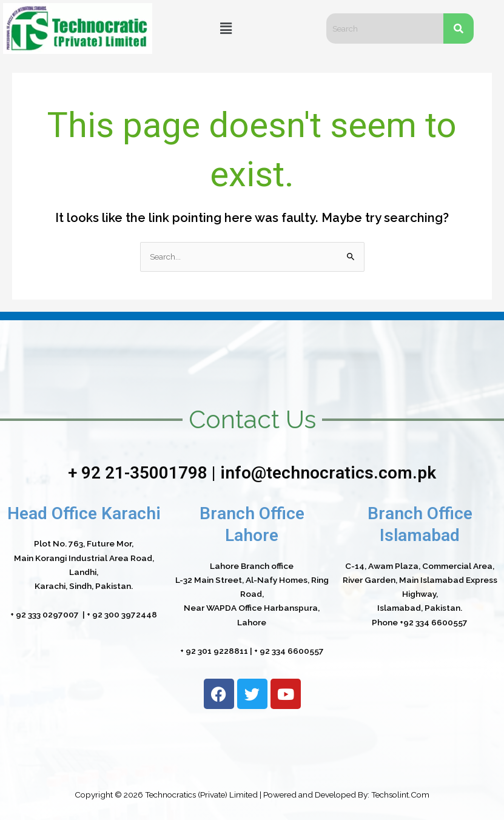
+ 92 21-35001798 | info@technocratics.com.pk (252, 473)
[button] (226, 28)
